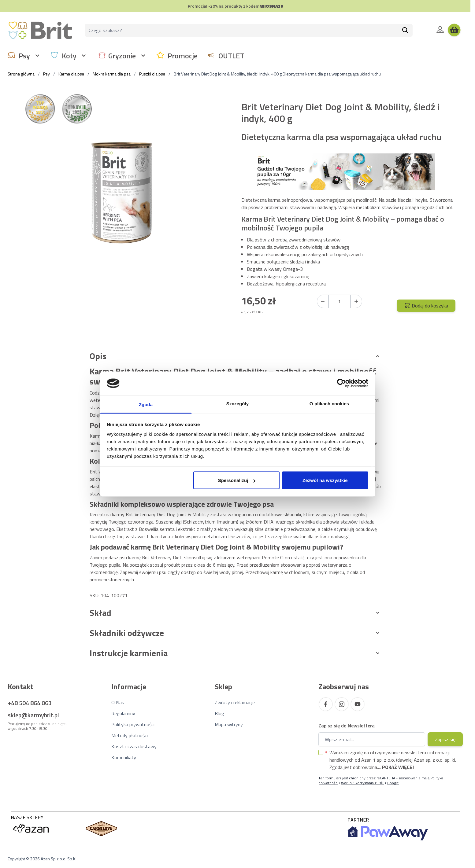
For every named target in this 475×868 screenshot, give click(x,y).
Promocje (183, 56)
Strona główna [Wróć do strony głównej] (21, 74)
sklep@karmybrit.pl (33, 715)
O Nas (118, 702)
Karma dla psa (71, 74)
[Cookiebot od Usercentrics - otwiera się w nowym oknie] (341, 383)
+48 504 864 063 (30, 703)
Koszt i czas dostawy (134, 746)
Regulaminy (123, 713)
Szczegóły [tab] (238, 403)
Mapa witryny (229, 724)
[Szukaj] (405, 30)
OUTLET (231, 56)
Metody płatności (130, 735)
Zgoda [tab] (146, 404)
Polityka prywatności (133, 724)
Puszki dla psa (152, 74)
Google (393, 783)
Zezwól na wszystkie (325, 480)
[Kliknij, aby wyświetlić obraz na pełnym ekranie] (122, 192)
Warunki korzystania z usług (364, 783)
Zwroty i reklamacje (235, 702)
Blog (219, 713)
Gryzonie (122, 56)
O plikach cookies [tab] (329, 403)
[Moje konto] (440, 29)
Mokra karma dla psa (112, 74)
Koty (69, 56)
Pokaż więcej (398, 767)
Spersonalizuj (237, 480)
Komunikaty (124, 757)
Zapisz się (445, 739)
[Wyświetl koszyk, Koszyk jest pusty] (454, 30)
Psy (24, 56)
